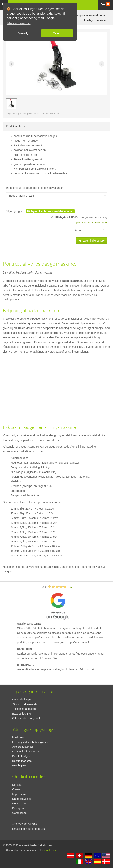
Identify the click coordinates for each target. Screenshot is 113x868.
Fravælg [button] (23, 33)
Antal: (79, 230)
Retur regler (19, 804)
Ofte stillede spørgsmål (26, 718)
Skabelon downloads (25, 704)
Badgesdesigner (22, 714)
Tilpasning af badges (25, 709)
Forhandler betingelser (26, 752)
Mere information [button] (19, 23)
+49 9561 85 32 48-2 (25, 824)
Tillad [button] (57, 33)
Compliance (19, 813)
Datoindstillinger (22, 699)
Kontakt (17, 785)
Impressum (19, 794)
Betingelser (19, 808)
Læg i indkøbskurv (91, 241)
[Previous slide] (11, 64)
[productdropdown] (56, 196)
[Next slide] (102, 64)
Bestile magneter (22, 761)
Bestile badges (21, 756)
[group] (12, 104)
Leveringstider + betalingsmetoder (33, 742)
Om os (16, 789)
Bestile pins (19, 765)
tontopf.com (49, 850)
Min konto (18, 737)
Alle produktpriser (23, 747)
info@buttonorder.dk (33, 829)
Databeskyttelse (22, 799)
